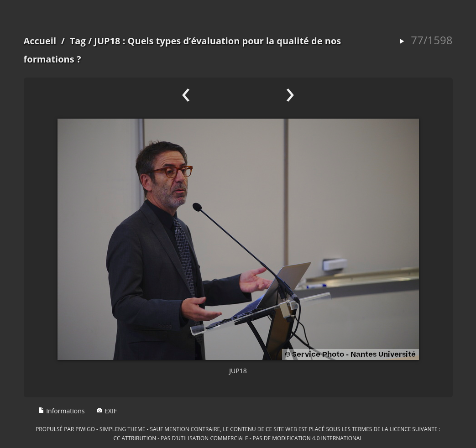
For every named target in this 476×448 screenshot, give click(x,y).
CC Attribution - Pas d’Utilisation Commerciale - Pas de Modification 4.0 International (238, 438)
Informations (62, 411)
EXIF (107, 411)
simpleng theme (122, 429)
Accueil (40, 41)
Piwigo (85, 429)
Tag (78, 41)
